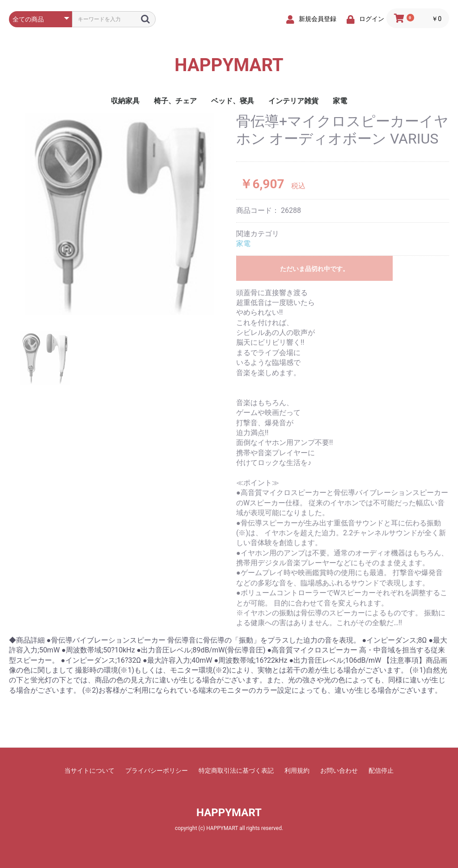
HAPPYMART (229, 65)
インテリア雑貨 (293, 101)
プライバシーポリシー (157, 771)
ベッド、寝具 (233, 101)
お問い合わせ (339, 771)
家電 (340, 101)
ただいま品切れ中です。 (314, 269)
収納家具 (125, 101)
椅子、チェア (175, 101)
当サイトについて (89, 771)
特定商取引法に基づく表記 (236, 771)
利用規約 (297, 771)
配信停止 (381, 771)
